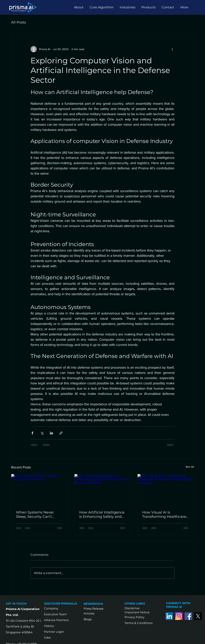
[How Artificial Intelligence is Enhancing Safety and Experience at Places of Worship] (103, 490)
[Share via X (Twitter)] (42, 433)
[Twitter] (198, 616)
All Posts (19, 22)
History (49, 626)
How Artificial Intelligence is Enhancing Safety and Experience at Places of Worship (102, 514)
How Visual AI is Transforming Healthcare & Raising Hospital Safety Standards (164, 514)
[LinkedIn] (169, 616)
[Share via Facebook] (32, 433)
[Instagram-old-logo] (179, 616)
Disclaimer (132, 608)
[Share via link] (61, 433)
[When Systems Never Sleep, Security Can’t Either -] (39, 490)
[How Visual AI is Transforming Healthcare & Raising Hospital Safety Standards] (166, 490)
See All (190, 467)
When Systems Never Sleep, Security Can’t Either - (35, 514)
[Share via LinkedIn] (51, 433)
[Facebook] (188, 616)
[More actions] (172, 49)
